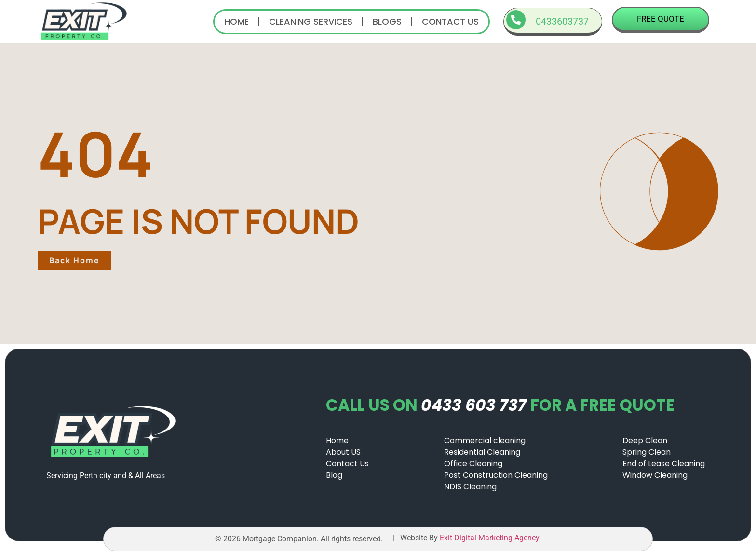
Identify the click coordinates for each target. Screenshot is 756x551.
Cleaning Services (311, 21)
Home (236, 21)
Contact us (450, 21)
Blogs (387, 21)
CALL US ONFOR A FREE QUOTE (500, 405)
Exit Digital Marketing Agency (491, 538)
